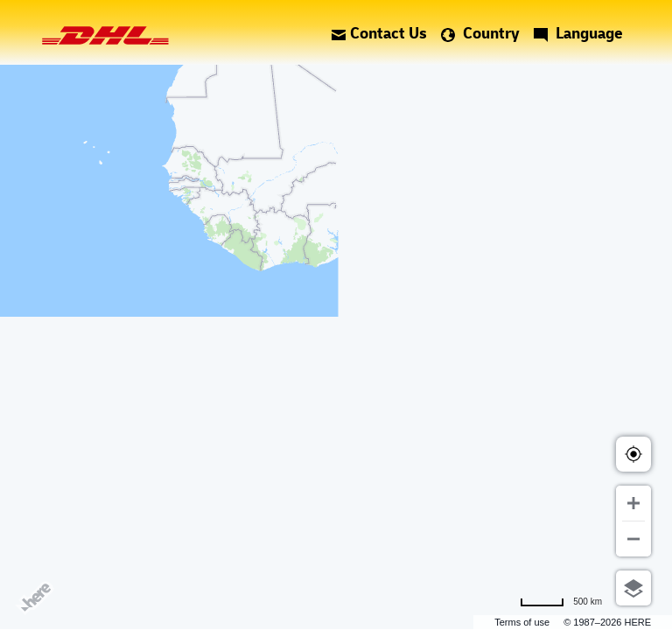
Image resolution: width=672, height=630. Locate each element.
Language (578, 32)
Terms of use (522, 622)
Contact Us (379, 32)
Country (480, 32)
